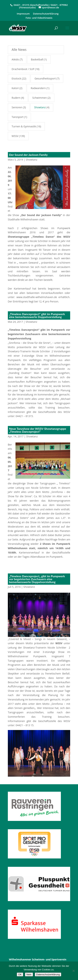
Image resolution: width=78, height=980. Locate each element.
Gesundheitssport (45, 78)
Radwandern (38, 88)
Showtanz (31, 160)
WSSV (15, 136)
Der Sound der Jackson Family (28, 155)
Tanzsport (18, 117)
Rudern (16, 98)
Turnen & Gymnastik (24, 126)
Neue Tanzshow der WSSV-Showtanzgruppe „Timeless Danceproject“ (38, 430)
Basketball (37, 59)
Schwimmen (40, 98)
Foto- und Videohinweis (39, 18)
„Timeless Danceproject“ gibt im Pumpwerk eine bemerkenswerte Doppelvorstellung (37, 315)
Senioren (17, 107)
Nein (29, 974)
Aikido (15, 59)
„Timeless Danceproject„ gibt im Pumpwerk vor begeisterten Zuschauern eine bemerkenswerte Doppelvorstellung (37, 579)
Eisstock (16, 78)
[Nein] (73, 971)
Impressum (23, 14)
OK (20, 974)
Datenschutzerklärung (46, 14)
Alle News (19, 50)
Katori (15, 88)
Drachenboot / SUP (23, 69)
